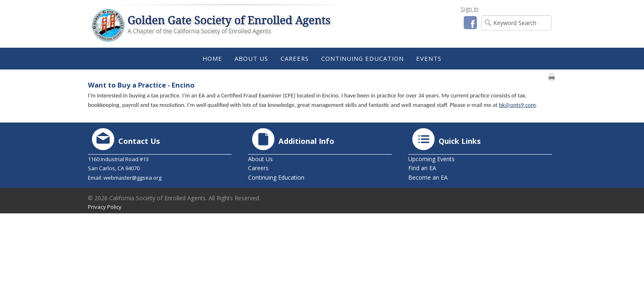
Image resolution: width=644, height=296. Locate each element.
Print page (552, 77)
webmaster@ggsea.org (132, 178)
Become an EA (428, 177)
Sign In (470, 9)
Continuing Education (276, 177)
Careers (258, 168)
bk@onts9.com (517, 105)
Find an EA (422, 168)
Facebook (470, 23)
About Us (260, 159)
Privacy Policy (105, 207)
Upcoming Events (431, 159)
